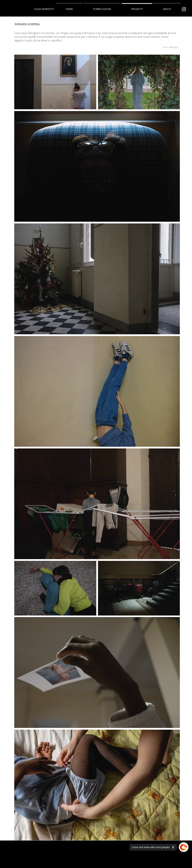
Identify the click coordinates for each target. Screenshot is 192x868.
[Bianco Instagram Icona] (184, 9)
